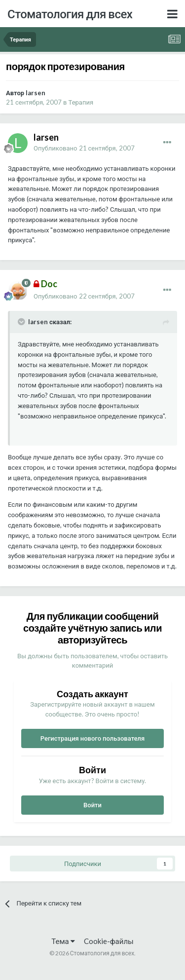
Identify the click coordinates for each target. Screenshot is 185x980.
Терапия (81, 102)
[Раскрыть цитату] (22, 322)
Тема (63, 941)
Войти (92, 805)
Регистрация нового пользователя (93, 738)
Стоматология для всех (70, 14)
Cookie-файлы (109, 941)
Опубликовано (84, 148)
